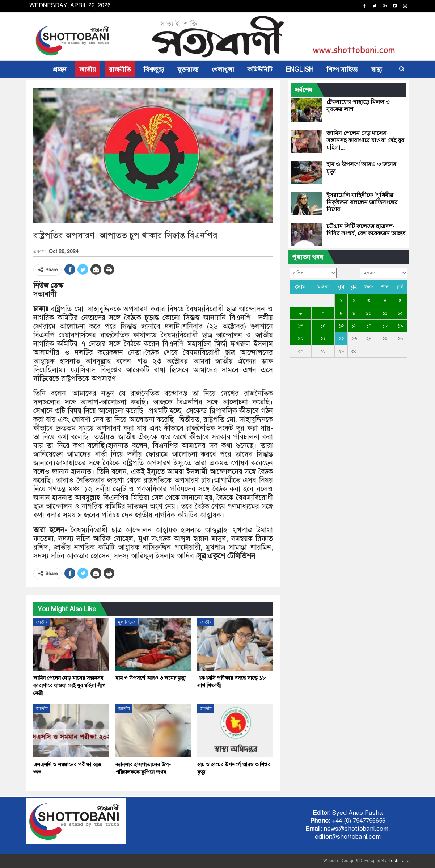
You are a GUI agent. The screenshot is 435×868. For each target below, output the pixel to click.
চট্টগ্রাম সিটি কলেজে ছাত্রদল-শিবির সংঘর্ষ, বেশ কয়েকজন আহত (366, 230)
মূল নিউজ (127, 622)
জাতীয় (88, 70)
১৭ (369, 326)
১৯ (400, 326)
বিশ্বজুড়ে (154, 70)
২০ (300, 339)
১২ (400, 313)
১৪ (323, 326)
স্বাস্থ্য (377, 70)
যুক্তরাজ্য (188, 70)
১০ (369, 313)
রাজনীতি (120, 70)
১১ (385, 313)
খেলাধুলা (223, 70)
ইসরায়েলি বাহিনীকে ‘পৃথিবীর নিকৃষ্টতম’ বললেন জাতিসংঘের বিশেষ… (362, 202)
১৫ (341, 326)
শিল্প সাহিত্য (342, 70)
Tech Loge (399, 861)
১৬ (354, 326)
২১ (323, 339)
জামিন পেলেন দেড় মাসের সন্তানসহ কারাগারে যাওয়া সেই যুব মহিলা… (365, 140)
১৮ (385, 326)
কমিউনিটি (260, 70)
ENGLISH (299, 70)
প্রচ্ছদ (60, 70)
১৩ (301, 326)
